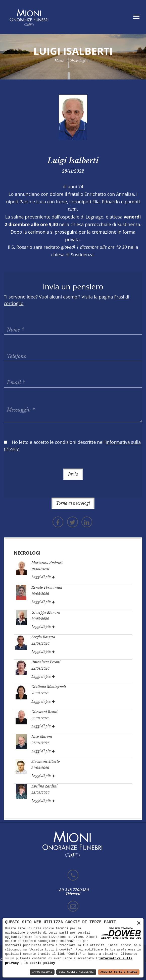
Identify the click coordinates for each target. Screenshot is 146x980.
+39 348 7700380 (73, 890)
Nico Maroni (42, 737)
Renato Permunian (47, 587)
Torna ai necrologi (73, 503)
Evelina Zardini (44, 786)
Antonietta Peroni (46, 662)
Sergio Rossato (43, 637)
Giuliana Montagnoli (49, 687)
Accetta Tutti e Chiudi (119, 972)
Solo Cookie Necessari (76, 972)
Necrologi (78, 61)
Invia (73, 474)
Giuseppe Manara (46, 612)
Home (59, 61)
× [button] (139, 923)
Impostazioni (42, 972)
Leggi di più (43, 577)
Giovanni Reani (44, 712)
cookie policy (42, 963)
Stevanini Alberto (46, 761)
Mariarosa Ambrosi (47, 563)
